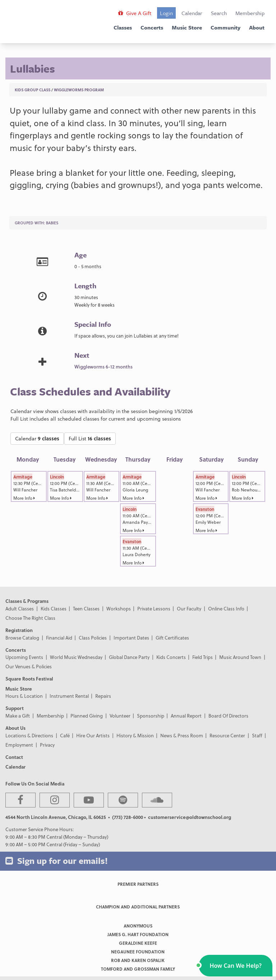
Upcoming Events (24, 657)
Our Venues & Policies (29, 666)
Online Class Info (226, 608)
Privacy (47, 745)
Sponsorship (151, 716)
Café (65, 735)
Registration (19, 630)
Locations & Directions (29, 735)
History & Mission (135, 735)
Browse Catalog (22, 638)
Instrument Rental (69, 696)
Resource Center (227, 735)
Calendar (192, 13)
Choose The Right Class (30, 618)
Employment (19, 745)
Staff (257, 735)
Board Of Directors (228, 716)
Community (226, 27)
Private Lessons (154, 608)
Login (166, 13)
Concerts (152, 27)
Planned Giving (87, 716)
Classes (123, 27)
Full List (90, 438)
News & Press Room (182, 735)
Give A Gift (135, 13)
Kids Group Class (33, 90)
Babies (52, 223)
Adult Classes (20, 608)
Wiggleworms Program (79, 90)
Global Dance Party (129, 657)
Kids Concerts (171, 657)
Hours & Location (24, 696)
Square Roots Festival (29, 679)
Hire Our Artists (93, 735)
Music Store (187, 27)
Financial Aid (59, 638)
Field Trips (203, 657)
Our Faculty (189, 608)
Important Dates (131, 638)
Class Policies (93, 638)
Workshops (119, 608)
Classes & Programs (27, 601)
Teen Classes (86, 608)
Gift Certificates (172, 638)
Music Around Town (240, 657)
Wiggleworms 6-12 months (103, 367)
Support (15, 708)
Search (219, 13)
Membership (250, 13)
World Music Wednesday (76, 657)
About (257, 27)
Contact (14, 757)
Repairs (103, 696)
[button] (236, 966)
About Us (15, 728)
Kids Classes (54, 608)
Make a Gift (18, 716)
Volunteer (120, 716)
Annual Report (186, 716)
